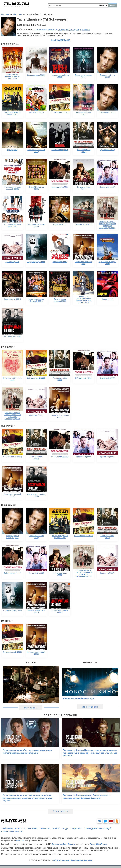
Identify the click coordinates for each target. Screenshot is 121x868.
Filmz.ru (20, 840)
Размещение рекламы (81, 860)
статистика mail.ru (12, 831)
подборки (76, 828)
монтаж (86, 29)
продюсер (76, 29)
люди (65, 828)
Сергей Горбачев (98, 844)
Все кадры (31, 708)
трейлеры (7, 828)
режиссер (53, 29)
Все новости (90, 707)
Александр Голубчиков (63, 844)
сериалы (45, 828)
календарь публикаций (98, 828)
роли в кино (41, 29)
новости (20, 828)
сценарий (64, 29)
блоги (56, 828)
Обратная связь (61, 860)
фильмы (32, 828)
